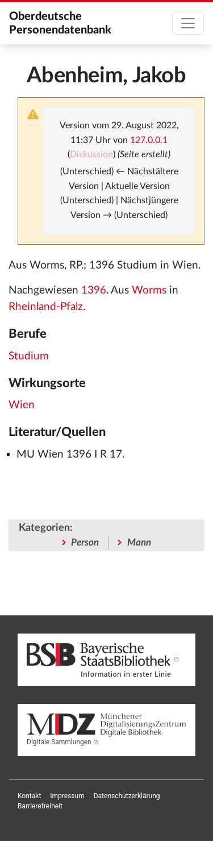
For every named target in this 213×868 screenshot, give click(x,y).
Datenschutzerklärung (127, 796)
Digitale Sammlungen (59, 742)
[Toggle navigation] (188, 23)
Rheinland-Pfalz (46, 307)
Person (85, 542)
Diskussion (91, 154)
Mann (139, 542)
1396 (94, 290)
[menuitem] (29, 796)
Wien (22, 405)
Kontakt (29, 796)
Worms (149, 290)
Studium (29, 356)
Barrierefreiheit (40, 806)
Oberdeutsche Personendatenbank (60, 23)
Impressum (67, 796)
